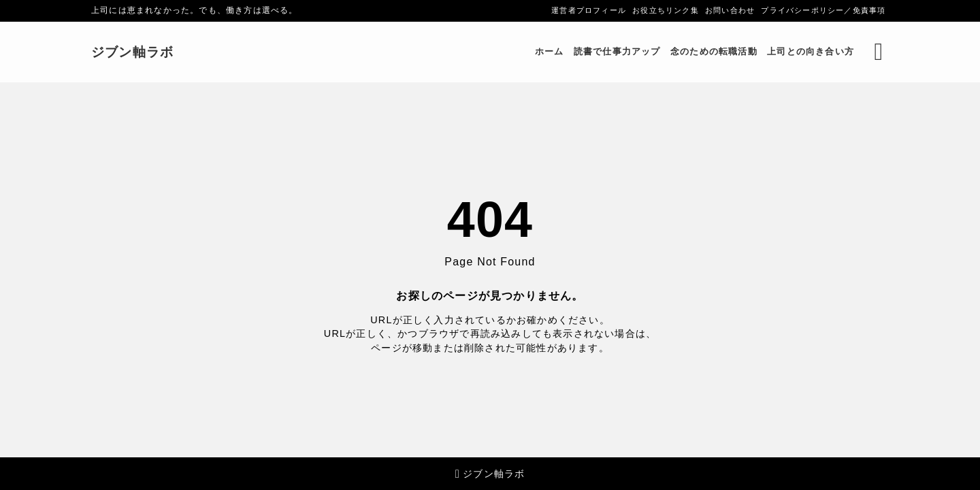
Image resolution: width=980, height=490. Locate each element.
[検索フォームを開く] (879, 52)
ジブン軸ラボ (132, 52)
